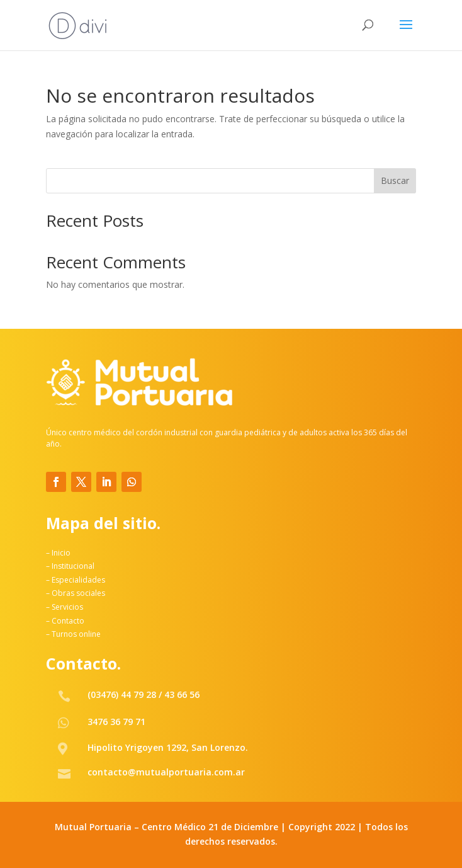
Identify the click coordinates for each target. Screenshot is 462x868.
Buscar (395, 180)
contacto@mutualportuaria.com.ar (166, 772)
